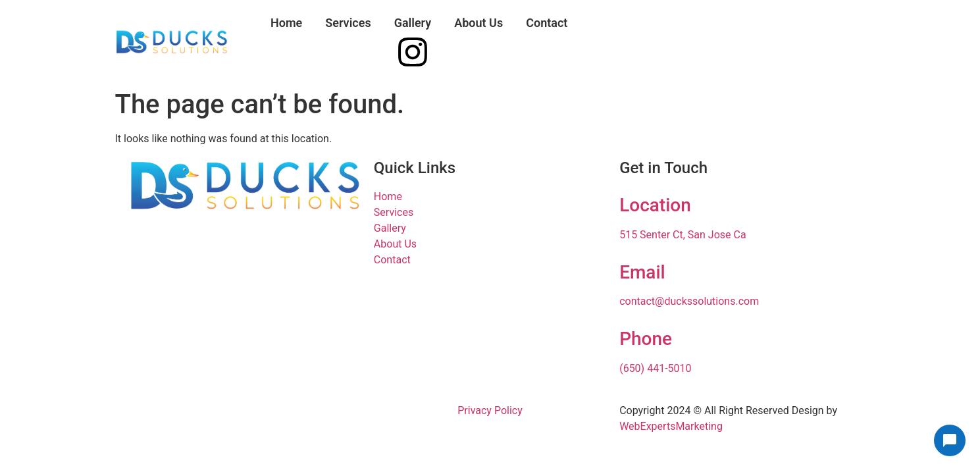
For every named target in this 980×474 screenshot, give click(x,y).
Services (348, 23)
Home (286, 23)
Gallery (413, 23)
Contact (547, 23)
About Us (478, 23)
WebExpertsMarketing (671, 426)
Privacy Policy (490, 410)
